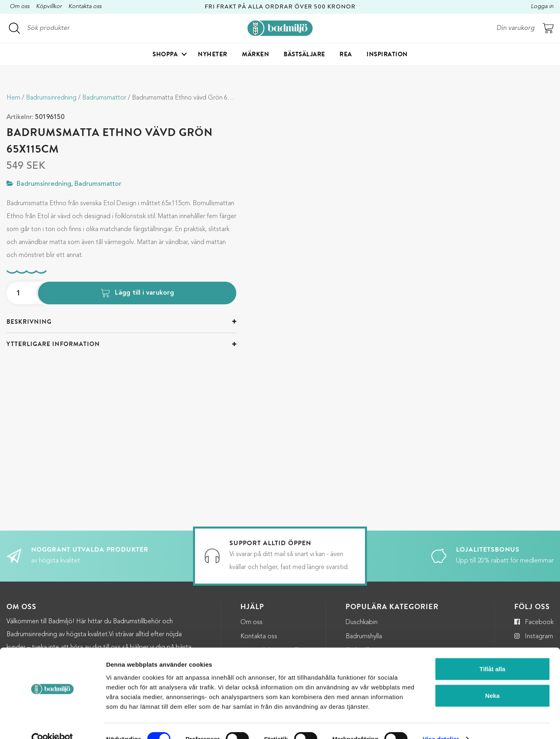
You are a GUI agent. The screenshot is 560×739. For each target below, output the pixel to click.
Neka (492, 680)
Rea (346, 55)
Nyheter (213, 55)
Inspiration (387, 55)
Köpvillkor (49, 7)
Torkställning (363, 610)
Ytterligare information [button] (53, 344)
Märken (256, 55)
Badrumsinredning (51, 98)
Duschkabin (362, 582)
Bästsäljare (304, 55)
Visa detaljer (441, 723)
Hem (13, 98)
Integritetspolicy (264, 624)
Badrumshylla (364, 596)
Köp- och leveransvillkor (273, 610)
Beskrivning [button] (29, 322)
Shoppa (165, 55)
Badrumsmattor (104, 98)
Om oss (20, 7)
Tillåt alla (492, 653)
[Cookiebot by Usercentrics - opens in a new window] (52, 723)
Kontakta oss (85, 7)
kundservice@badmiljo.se (103, 620)
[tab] (121, 322)
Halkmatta (360, 624)
